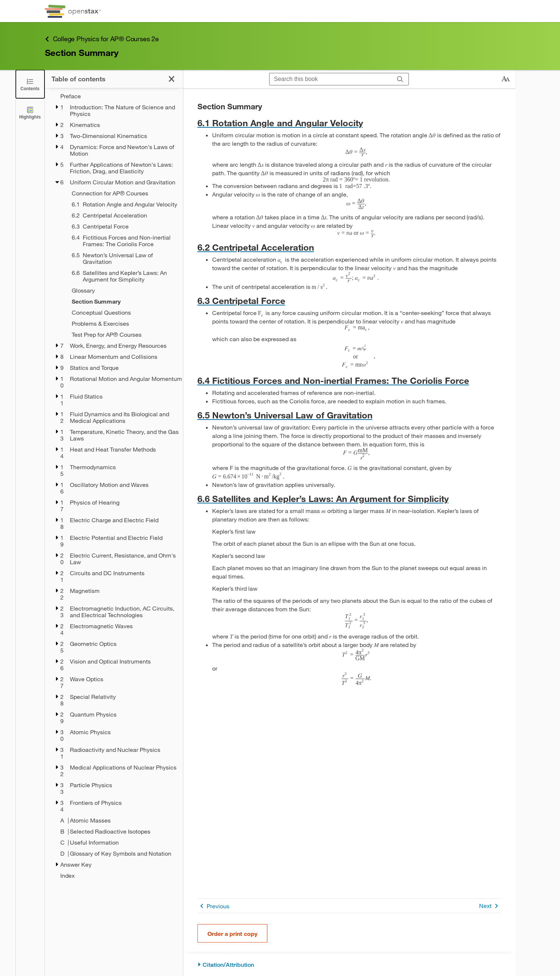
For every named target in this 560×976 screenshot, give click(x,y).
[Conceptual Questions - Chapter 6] (122, 312)
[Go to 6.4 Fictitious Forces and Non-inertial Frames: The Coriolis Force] (349, 380)
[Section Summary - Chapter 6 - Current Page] (122, 301)
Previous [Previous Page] (213, 906)
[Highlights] (30, 112)
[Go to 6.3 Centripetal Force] (349, 300)
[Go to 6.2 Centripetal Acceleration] (349, 247)
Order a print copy (232, 933)
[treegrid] (114, 486)
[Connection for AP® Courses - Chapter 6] (122, 193)
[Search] (400, 79)
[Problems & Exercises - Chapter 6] (122, 323)
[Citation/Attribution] (349, 965)
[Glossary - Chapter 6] (122, 290)
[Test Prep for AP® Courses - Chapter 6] (122, 335)
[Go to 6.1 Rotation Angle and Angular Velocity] (349, 123)
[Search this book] (331, 79)
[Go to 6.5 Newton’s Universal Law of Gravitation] (349, 415)
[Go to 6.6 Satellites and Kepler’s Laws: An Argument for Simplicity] (349, 498)
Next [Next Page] (490, 906)
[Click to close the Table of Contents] (30, 84)
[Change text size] (506, 79)
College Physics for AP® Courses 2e (102, 39)
